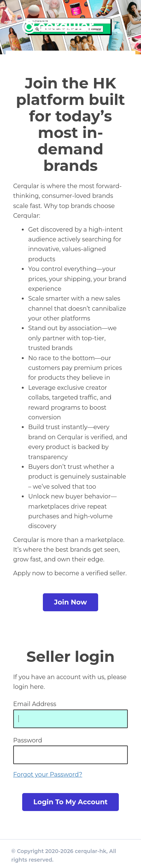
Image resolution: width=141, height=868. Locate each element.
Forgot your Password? (48, 774)
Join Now (70, 602)
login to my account (70, 802)
